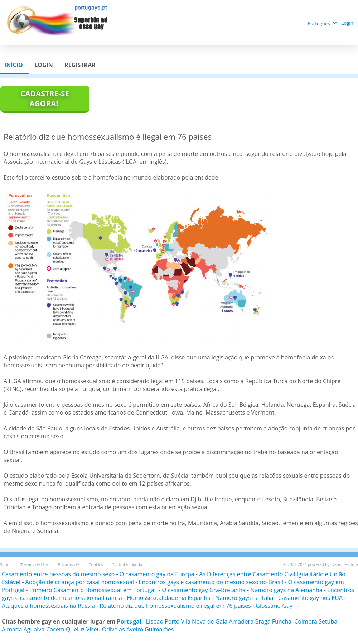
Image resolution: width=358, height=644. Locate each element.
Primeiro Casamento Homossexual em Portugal (93, 590)
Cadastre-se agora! (45, 99)
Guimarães (159, 629)
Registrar (81, 65)
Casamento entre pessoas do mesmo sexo (58, 574)
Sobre (6, 565)
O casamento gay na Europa (157, 574)
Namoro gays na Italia (244, 598)
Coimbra (306, 621)
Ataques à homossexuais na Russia (48, 606)
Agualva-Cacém (44, 629)
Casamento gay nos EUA (310, 598)
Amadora (241, 621)
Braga (263, 621)
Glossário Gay (275, 606)
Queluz (75, 629)
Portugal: (130, 621)
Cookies (96, 565)
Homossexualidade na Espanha (168, 598)
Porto (172, 621)
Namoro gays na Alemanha (286, 590)
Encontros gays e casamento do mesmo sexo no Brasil (211, 582)
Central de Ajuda (127, 565)
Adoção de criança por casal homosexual (80, 582)
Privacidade (69, 565)
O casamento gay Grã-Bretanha (204, 590)
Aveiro (135, 629)
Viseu (93, 629)
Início (14, 65)
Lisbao (155, 621)
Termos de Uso (35, 565)
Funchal (282, 621)
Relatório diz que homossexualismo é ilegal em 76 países (175, 606)
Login (348, 23)
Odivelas (113, 629)
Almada (12, 629)
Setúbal (329, 621)
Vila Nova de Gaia (204, 621)
